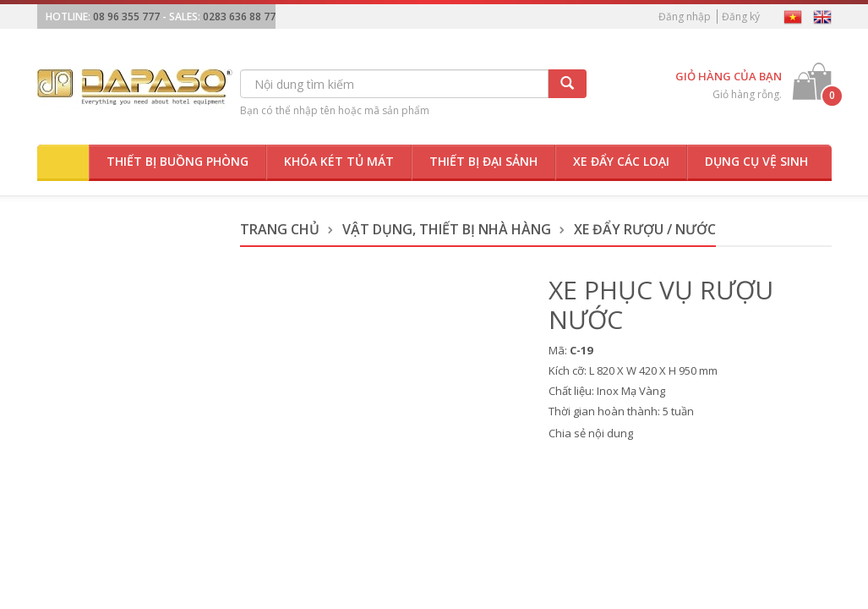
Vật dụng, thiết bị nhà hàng (447, 229)
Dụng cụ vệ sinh (756, 161)
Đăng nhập (685, 16)
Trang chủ (280, 229)
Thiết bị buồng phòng (177, 161)
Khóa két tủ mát (339, 161)
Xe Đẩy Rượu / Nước (645, 229)
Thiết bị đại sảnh (483, 161)
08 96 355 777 (126, 16)
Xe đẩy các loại (621, 161)
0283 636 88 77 (239, 16)
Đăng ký (741, 16)
